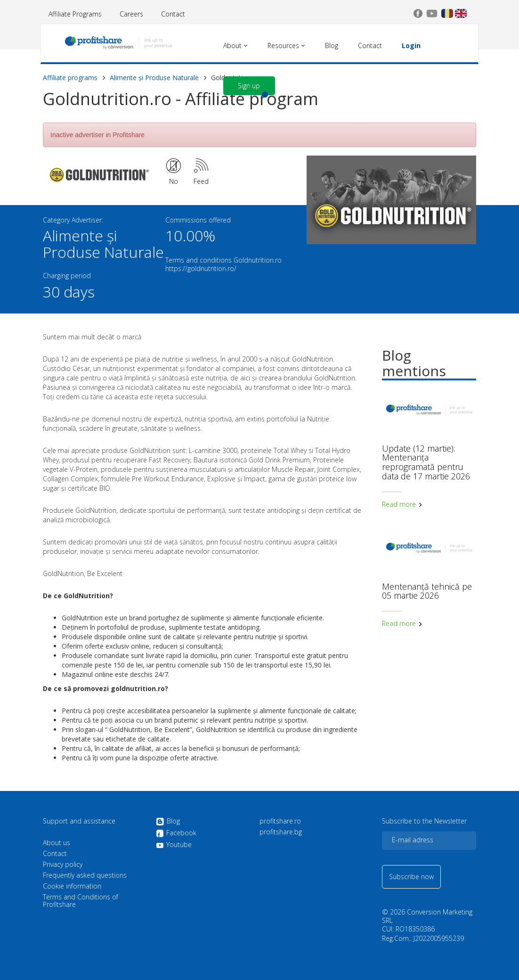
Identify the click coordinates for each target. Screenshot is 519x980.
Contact (173, 14)
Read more (402, 504)
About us (57, 843)
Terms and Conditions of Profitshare (81, 901)
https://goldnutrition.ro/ (201, 268)
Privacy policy (63, 865)
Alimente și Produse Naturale (154, 78)
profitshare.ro (280, 821)
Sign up (249, 86)
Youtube (174, 845)
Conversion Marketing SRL (427, 916)
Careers (131, 14)
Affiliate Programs (75, 14)
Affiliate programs (70, 78)
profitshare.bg (281, 832)
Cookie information (72, 886)
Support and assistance (79, 821)
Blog (168, 822)
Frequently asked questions (85, 875)
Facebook (176, 833)
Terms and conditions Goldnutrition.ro (223, 260)
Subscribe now (411, 877)
